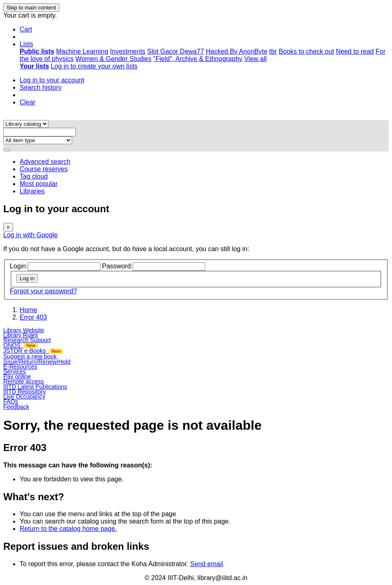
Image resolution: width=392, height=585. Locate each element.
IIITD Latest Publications (35, 387)
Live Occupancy (24, 397)
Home (28, 310)
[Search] (7, 150)
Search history (41, 87)
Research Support (27, 340)
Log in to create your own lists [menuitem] (94, 66)
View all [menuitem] (255, 59)
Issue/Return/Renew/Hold (37, 362)
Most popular (39, 184)
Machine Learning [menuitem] (82, 51)
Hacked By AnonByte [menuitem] (236, 51)
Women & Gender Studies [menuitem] (113, 59)
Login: (19, 266)
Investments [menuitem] (128, 51)
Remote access (24, 381)
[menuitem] (37, 51)
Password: (117, 266)
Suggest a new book (30, 356)
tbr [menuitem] (273, 51)
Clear (27, 102)
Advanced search (45, 162)
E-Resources (20, 367)
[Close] (8, 227)
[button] (26, 29)
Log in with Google (31, 235)
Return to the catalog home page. (68, 529)
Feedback (16, 407)
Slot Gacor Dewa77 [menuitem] (176, 51)
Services (15, 372)
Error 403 (33, 317)
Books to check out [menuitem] (306, 51)
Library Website (24, 330)
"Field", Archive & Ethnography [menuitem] (198, 59)
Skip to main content (31, 8)
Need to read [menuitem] (355, 51)
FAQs (11, 401)
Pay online (17, 376)
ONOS (21, 345)
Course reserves (44, 169)
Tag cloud (34, 176)
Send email (206, 564)
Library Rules (21, 335)
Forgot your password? (43, 291)
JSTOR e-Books (33, 351)
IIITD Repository (25, 392)
